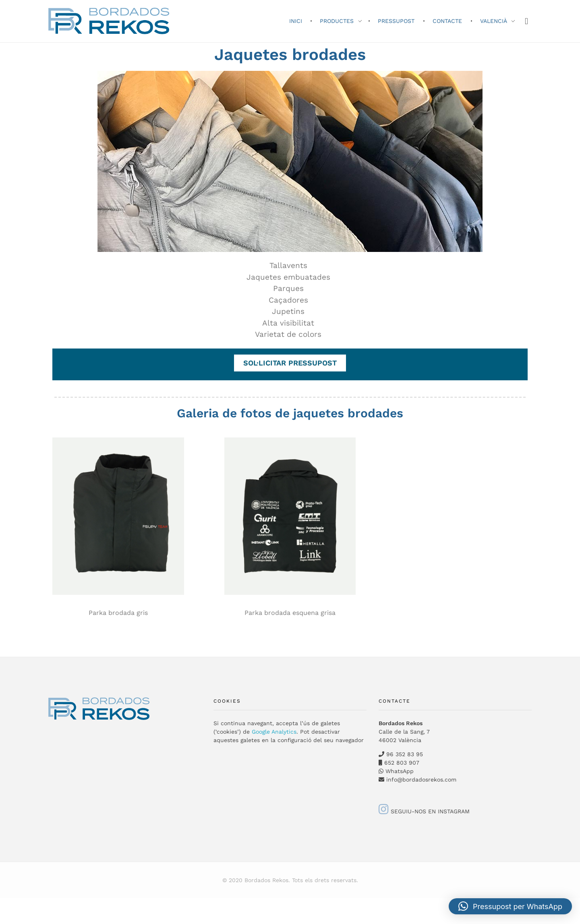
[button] (510, 906)
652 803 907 (401, 763)
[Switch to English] (4, 910)
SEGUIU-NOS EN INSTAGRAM (424, 811)
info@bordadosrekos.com (421, 780)
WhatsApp (400, 771)
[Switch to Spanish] (4, 901)
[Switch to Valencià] (4, 905)
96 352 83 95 (405, 754)
